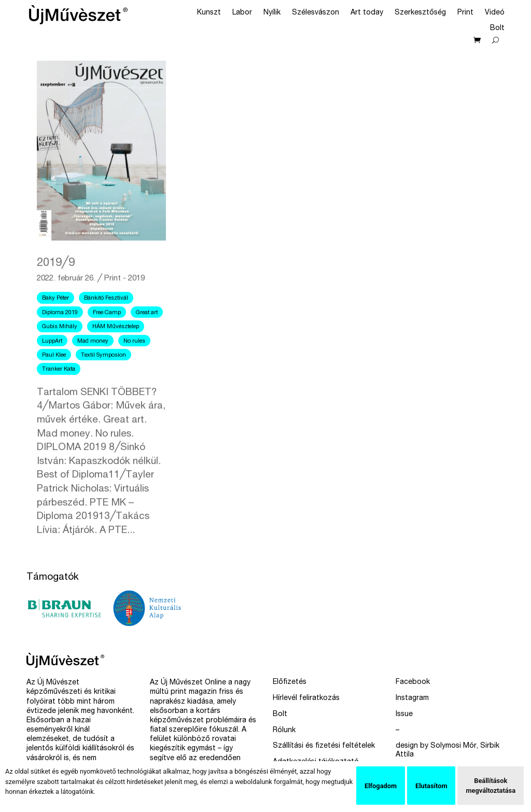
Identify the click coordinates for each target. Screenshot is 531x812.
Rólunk (284, 731)
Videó (495, 13)
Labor (242, 13)
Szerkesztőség (420, 13)
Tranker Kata (59, 392)
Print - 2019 (124, 301)
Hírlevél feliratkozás (306, 698)
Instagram (412, 698)
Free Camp (107, 335)
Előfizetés (290, 682)
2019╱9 (56, 285)
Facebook (413, 682)
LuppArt (52, 363)
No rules (134, 363)
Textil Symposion (103, 377)
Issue (404, 715)
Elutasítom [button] (431, 786)
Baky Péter (55, 321)
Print (465, 13)
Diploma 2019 (60, 335)
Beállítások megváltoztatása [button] (491, 786)
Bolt (497, 29)
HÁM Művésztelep (116, 349)
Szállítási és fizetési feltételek (324, 746)
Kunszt (209, 13)
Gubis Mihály (60, 349)
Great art (147, 335)
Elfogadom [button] (381, 786)
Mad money (93, 363)
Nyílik (272, 13)
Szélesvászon (316, 13)
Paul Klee (54, 377)
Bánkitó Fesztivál (106, 321)
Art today (367, 13)
